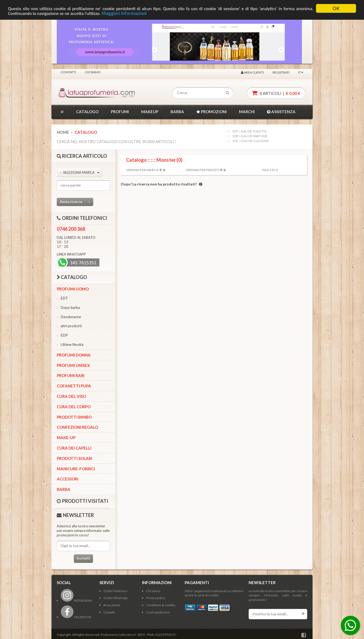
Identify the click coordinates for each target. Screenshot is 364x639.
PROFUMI (120, 112)
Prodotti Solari (74, 458)
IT (301, 72)
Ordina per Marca (142, 170)
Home (63, 132)
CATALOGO (87, 112)
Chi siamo (93, 72)
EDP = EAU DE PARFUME (250, 136)
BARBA (177, 112)
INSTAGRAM (76, 600)
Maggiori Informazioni (124, 13)
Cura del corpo (74, 407)
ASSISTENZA (281, 112)
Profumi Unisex (73, 365)
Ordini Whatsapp (115, 598)
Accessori (68, 479)
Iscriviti (83, 558)
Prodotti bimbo (74, 417)
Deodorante (69, 317)
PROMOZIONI (212, 112)
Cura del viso (71, 396)
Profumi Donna (74, 355)
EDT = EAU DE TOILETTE (250, 131)
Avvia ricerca (76, 202)
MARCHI (247, 112)
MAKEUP (150, 112)
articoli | (276, 93)
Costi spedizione (158, 612)
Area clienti (252, 72)
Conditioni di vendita (161, 605)
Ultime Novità (70, 344)
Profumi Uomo (73, 289)
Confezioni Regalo (77, 427)
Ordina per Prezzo (202, 170)
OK (336, 8)
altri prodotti (69, 326)
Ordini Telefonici (115, 591)
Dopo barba (68, 307)
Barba (64, 489)
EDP (62, 335)
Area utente (112, 605)
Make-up (66, 438)
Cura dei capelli (74, 448)
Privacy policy (156, 598)
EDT (62, 298)
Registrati (281, 72)
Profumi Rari (71, 375)
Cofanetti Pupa (74, 386)
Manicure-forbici (76, 469)
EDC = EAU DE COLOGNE (251, 141)
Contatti (68, 72)
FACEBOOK (76, 617)
